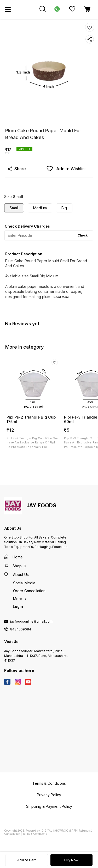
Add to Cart (27, 860)
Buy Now (71, 860)
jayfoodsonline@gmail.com (31, 622)
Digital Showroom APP (59, 831)
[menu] (8, 9)
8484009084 (21, 629)
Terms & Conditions (35, 834)
